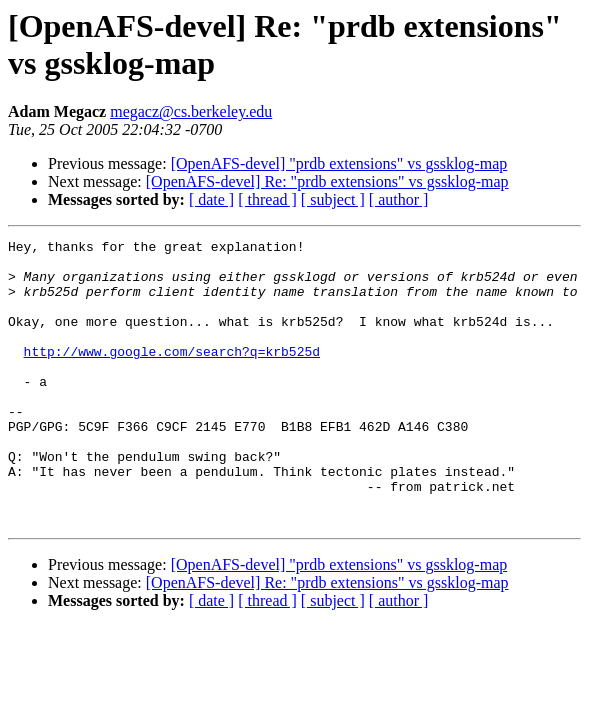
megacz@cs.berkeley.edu (191, 111)
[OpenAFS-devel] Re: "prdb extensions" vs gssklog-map (327, 181)
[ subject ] (333, 199)
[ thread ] (267, 199)
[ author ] (399, 199)
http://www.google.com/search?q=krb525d (172, 375)
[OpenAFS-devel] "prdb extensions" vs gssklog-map (339, 163)
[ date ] (211, 199)
